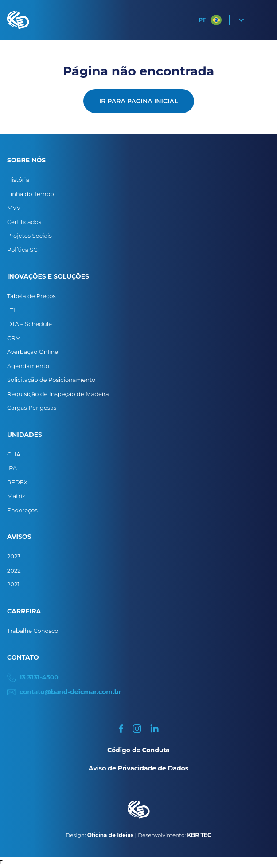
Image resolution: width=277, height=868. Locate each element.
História (18, 180)
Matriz (16, 496)
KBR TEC (199, 835)
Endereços (22, 510)
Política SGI (23, 250)
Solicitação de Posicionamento (51, 380)
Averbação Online (33, 352)
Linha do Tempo (31, 194)
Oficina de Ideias (111, 835)
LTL (12, 310)
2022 (14, 570)
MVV (14, 208)
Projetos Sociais (29, 236)
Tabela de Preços (31, 296)
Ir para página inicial (139, 101)
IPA (12, 468)
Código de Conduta (138, 750)
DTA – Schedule (29, 324)
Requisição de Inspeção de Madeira (58, 394)
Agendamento (28, 366)
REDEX (17, 482)
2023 (14, 556)
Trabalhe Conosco (33, 631)
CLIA (14, 454)
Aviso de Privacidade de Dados (138, 768)
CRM (14, 338)
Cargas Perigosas (32, 408)
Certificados (24, 222)
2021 (13, 584)
